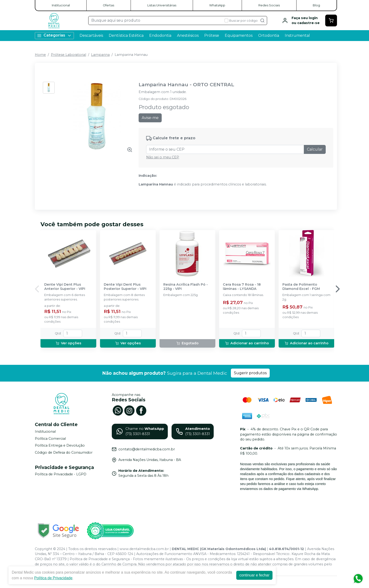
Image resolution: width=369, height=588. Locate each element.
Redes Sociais (269, 5)
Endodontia (160, 35)
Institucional (61, 5)
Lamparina (100, 55)
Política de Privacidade (53, 578)
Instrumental (297, 35)
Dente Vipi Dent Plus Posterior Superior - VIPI (125, 287)
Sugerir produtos (250, 373)
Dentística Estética (126, 35)
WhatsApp (217, 5)
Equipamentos (239, 35)
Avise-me (150, 118)
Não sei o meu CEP (163, 157)
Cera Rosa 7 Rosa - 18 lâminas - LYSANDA (242, 287)
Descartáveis (91, 35)
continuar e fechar (254, 575)
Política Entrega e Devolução (60, 445)
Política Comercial (50, 439)
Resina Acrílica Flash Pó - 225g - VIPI (186, 287)
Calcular (315, 149)
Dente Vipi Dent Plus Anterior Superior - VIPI (65, 287)
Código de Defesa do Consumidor (64, 452)
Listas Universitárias (162, 5)
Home (40, 55)
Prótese (212, 35)
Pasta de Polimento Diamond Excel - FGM (301, 287)
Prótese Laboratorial (68, 55)
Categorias (54, 35)
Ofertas (108, 5)
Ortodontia (269, 35)
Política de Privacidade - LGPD (61, 474)
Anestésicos (188, 35)
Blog (316, 5)
